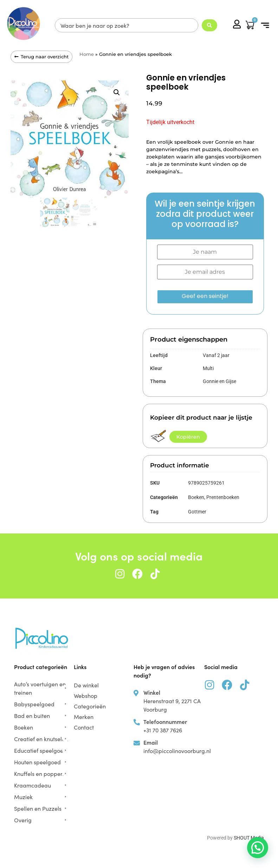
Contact (84, 727)
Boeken (196, 497)
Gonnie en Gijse (219, 381)
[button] (265, 25)
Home (87, 54)
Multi (208, 368)
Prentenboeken (223, 497)
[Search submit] (209, 25)
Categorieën (92, 706)
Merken (84, 717)
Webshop (86, 695)
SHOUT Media (249, 838)
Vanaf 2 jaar (216, 355)
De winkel (86, 685)
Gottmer (197, 512)
